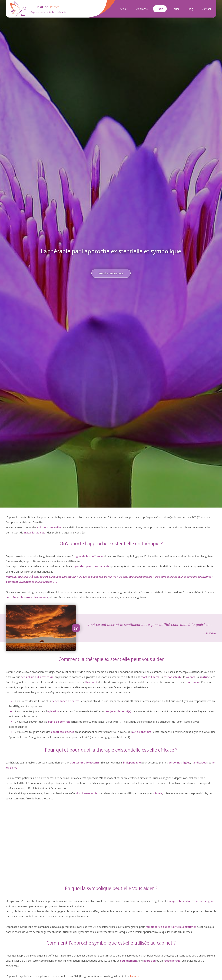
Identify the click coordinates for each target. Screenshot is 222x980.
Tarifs (175, 9)
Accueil (124, 9)
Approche (142, 9)
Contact (206, 9)
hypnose (135, 976)
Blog (190, 9)
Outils (160, 9)
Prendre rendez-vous (111, 273)
